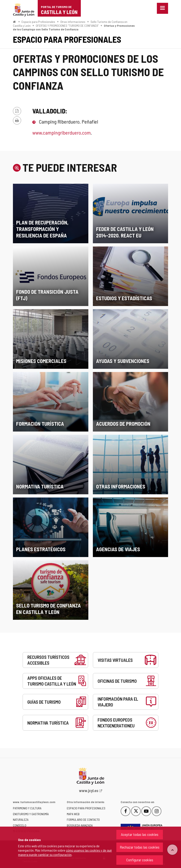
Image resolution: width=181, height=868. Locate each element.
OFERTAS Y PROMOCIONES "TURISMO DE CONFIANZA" (67, 26)
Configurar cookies (140, 860)
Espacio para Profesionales (38, 22)
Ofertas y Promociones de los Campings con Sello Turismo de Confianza (74, 27)
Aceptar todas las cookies (140, 834)
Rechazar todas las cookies (140, 847)
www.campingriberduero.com (62, 133)
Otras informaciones (73, 22)
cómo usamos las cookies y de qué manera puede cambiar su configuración (65, 852)
